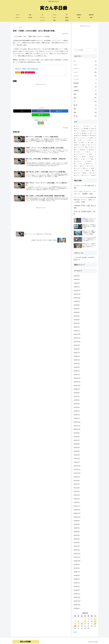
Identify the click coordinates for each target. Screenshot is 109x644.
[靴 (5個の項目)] (94, 171)
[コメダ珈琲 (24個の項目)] (92, 143)
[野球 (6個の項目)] (94, 168)
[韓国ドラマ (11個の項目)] (78, 159)
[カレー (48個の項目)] (93, 133)
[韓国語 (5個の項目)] (86, 173)
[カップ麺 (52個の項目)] (77, 133)
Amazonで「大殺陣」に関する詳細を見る (27, 69)
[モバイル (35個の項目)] (92, 140)
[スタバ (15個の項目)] (92, 152)
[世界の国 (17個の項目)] (92, 150)
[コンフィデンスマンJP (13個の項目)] (81, 154)
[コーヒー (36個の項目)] (84, 140)
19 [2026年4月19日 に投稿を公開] (75, 626)
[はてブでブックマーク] (59, 111)
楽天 (23, 72)
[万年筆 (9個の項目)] (92, 161)
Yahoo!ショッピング (30, 73)
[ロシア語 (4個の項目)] (93, 173)
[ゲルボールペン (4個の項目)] (86, 175)
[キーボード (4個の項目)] (77, 175)
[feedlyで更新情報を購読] (39, 123)
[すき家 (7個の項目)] (83, 166)
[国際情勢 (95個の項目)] (87, 129)
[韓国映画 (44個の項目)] (86, 136)
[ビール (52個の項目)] (93, 131)
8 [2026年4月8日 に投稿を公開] (85, 621)
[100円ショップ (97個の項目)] (78, 129)
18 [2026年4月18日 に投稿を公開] (95, 624)
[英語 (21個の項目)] (84, 145)
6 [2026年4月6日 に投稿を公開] (78, 621)
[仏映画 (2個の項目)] (94, 175)
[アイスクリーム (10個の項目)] (80, 161)
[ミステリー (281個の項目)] (80, 126)
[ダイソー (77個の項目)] (77, 131)
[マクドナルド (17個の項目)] (80, 152)
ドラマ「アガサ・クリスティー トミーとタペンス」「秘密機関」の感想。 (85, 193)
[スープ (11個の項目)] (86, 159)
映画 (15, 81)
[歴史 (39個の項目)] (93, 138)
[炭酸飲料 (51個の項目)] (86, 133)
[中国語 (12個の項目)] (85, 157)
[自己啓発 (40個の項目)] (93, 136)
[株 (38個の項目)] (76, 140)
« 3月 (75, 632)
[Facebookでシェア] (41, 111)
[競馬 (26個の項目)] (84, 143)
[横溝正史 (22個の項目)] (77, 145)
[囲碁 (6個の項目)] (88, 171)
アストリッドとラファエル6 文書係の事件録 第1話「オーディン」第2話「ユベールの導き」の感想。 (85, 200)
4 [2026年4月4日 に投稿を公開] (95, 619)
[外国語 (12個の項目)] (93, 157)
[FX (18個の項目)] (77, 150)
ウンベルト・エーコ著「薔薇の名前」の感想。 (85, 187)
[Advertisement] (41, 95)
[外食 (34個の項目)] (77, 143)
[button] (95, 50)
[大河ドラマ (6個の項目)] (86, 168)
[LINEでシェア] (41, 115)
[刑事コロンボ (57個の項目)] (86, 131)
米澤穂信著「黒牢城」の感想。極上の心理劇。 (85, 207)
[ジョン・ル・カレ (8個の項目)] (79, 164)
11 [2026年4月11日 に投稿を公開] (95, 621)
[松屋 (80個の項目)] (94, 129)
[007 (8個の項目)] (76, 166)
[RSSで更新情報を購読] (42, 123)
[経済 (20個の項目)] (87, 147)
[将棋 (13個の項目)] (93, 154)
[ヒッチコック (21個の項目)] (92, 145)
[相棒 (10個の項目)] (93, 159)
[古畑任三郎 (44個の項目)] (78, 136)
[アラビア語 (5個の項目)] (78, 173)
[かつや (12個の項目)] (77, 157)
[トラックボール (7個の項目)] (92, 166)
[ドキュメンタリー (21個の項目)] (79, 147)
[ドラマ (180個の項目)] (91, 126)
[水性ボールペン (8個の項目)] (91, 164)
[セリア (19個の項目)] (93, 147)
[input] (85, 50)
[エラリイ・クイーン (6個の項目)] (79, 171)
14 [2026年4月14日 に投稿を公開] (82, 624)
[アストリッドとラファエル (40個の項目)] (81, 138)
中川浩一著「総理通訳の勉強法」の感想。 (84, 213)
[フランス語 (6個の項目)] (78, 168)
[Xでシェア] (22, 111)
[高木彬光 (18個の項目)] (84, 150)
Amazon (18, 72)
